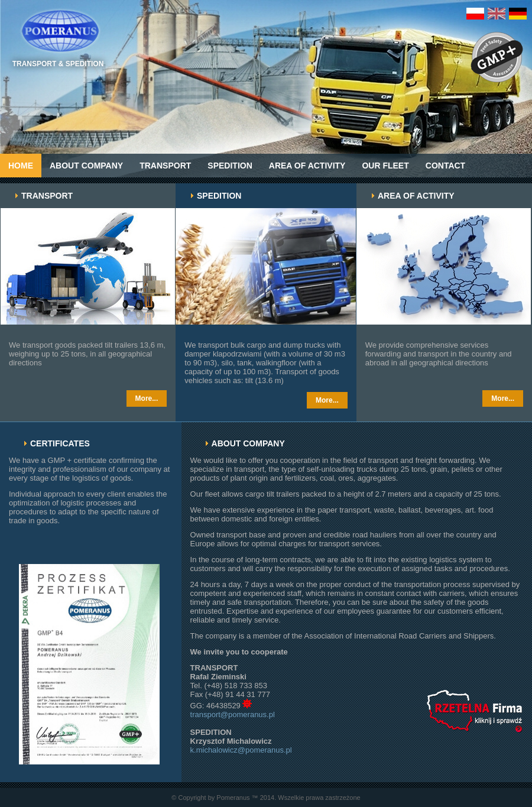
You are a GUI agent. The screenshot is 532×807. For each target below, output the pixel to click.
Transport (165, 166)
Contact (445, 166)
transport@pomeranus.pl (233, 714)
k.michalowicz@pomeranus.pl (241, 750)
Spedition (230, 166)
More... (147, 398)
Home (21, 166)
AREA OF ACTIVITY (307, 166)
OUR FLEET (385, 166)
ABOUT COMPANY (86, 166)
